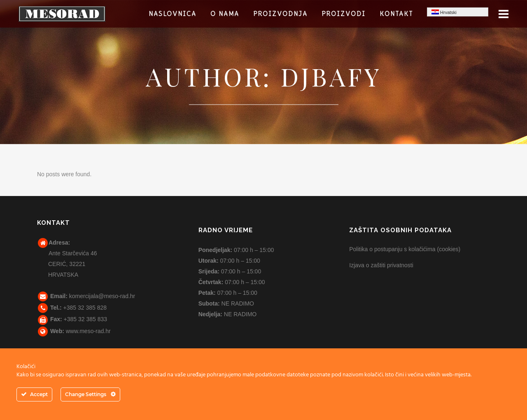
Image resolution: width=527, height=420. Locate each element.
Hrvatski (444, 12)
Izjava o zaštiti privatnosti (381, 265)
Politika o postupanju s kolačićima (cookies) (405, 249)
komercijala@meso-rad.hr (102, 296)
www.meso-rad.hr (88, 331)
